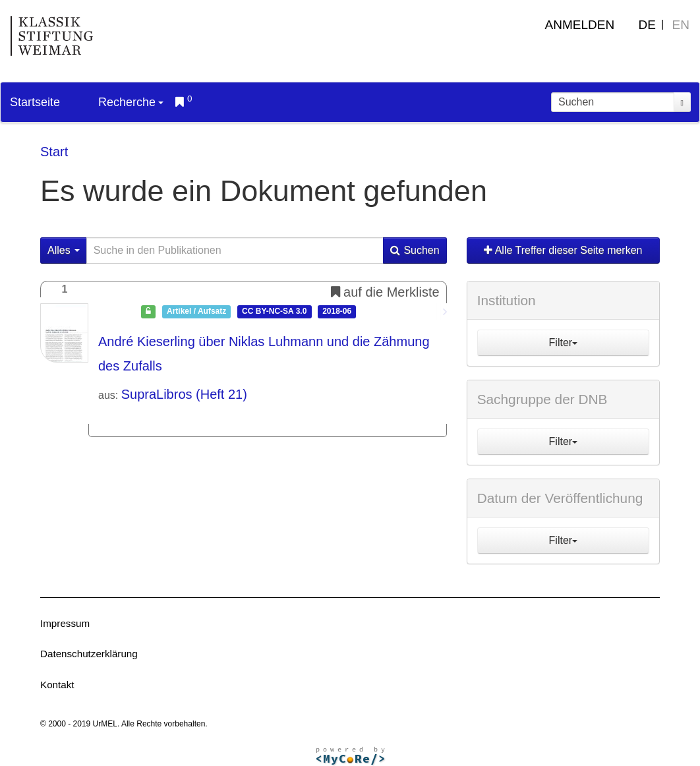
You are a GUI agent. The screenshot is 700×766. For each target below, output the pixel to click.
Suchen (415, 250)
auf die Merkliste (385, 292)
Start (54, 152)
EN (681, 25)
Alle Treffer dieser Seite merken (563, 250)
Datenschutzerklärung (89, 654)
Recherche (131, 102)
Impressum (65, 623)
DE (647, 25)
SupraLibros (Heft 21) (184, 394)
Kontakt (57, 685)
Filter (564, 342)
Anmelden (580, 25)
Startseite (35, 102)
